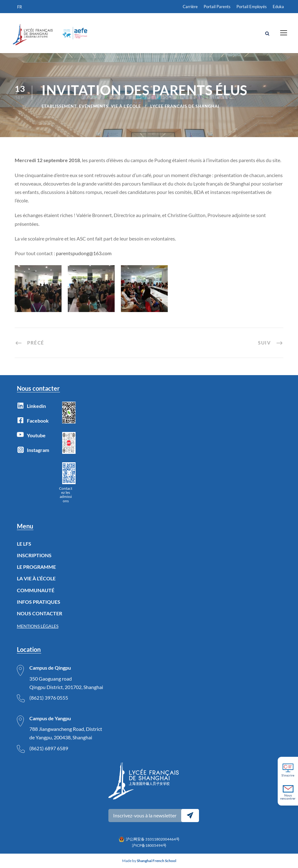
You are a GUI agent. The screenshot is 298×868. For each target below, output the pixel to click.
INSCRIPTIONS (34, 555)
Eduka (278, 7)
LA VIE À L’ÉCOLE (36, 579)
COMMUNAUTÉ (36, 590)
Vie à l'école (126, 106)
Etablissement (59, 106)
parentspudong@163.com (84, 253)
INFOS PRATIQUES (39, 602)
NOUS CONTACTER (40, 613)
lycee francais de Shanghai (185, 106)
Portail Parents (217, 7)
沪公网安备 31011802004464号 (153, 839)
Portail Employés (252, 7)
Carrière (190, 7)
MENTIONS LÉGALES (38, 626)
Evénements (94, 106)
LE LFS (24, 544)
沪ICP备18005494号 (149, 846)
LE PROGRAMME (36, 567)
